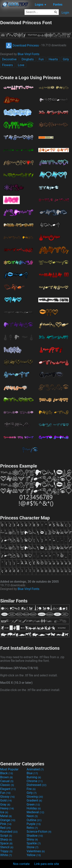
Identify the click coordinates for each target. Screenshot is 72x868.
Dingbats (28, 59)
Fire (31, 789)
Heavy (7, 808)
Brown (6, 777)
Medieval (35, 812)
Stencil (7, 847)
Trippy (6, 851)
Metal (6, 816)
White (6, 855)
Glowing (35, 797)
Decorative (9, 59)
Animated (35, 769)
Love (21, 65)
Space (6, 843)
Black (7, 773)
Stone (32, 847)
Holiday (34, 808)
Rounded (9, 832)
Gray (5, 804)
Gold (6, 800)
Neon (32, 816)
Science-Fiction (39, 832)
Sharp (6, 839)
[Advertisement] (36, 726)
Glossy (7, 797)
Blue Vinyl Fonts (29, 54)
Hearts (53, 59)
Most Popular (9, 769)
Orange (8, 820)
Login (65, 13)
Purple (34, 824)
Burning (34, 777)
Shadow (35, 836)
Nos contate (21, 864)
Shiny (32, 839)
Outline (34, 820)
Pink (6, 824)
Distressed (36, 785)
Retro (32, 828)
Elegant (8, 789)
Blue (32, 773)
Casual (7, 781)
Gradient (34, 800)
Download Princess (22, 45)
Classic (7, 785)
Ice (4, 812)
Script (6, 836)
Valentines (36, 851)
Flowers (7, 65)
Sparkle (34, 843)
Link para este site (47, 864)
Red (5, 828)
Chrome (35, 781)
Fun (41, 59)
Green (33, 804)
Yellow (34, 855)
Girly (66, 59)
